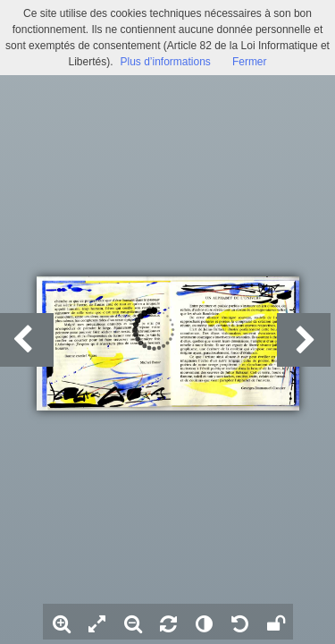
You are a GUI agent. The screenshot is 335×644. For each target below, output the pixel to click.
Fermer (250, 62)
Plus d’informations (165, 62)
